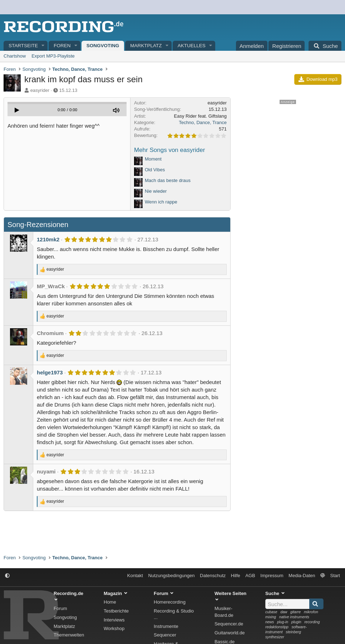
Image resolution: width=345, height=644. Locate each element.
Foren (62, 46)
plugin (296, 622)
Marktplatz (146, 46)
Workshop (114, 628)
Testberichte (116, 611)
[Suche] (325, 46)
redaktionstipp (277, 627)
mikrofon (311, 612)
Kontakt (135, 576)
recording (312, 622)
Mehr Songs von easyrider (169, 150)
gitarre (295, 612)
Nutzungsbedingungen (171, 576)
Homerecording (170, 602)
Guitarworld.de (230, 633)
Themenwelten (69, 635)
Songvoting (103, 46)
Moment (153, 159)
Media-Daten (302, 576)
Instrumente (166, 626)
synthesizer (275, 637)
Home (110, 602)
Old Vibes (155, 170)
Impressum (272, 576)
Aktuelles (192, 46)
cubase (271, 612)
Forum (60, 608)
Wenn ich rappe (161, 202)
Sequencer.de (229, 624)
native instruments (294, 617)
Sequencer (165, 635)
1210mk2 (48, 239)
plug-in (283, 622)
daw (284, 612)
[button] (43, 46)
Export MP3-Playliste (53, 56)
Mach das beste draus (168, 180)
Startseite (23, 46)
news (270, 622)
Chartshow (15, 56)
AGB (250, 576)
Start (335, 576)
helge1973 (50, 372)
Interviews (114, 620)
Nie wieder (156, 191)
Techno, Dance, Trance (203, 122)
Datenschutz (213, 576)
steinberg (293, 632)
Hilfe (236, 576)
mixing (271, 617)
